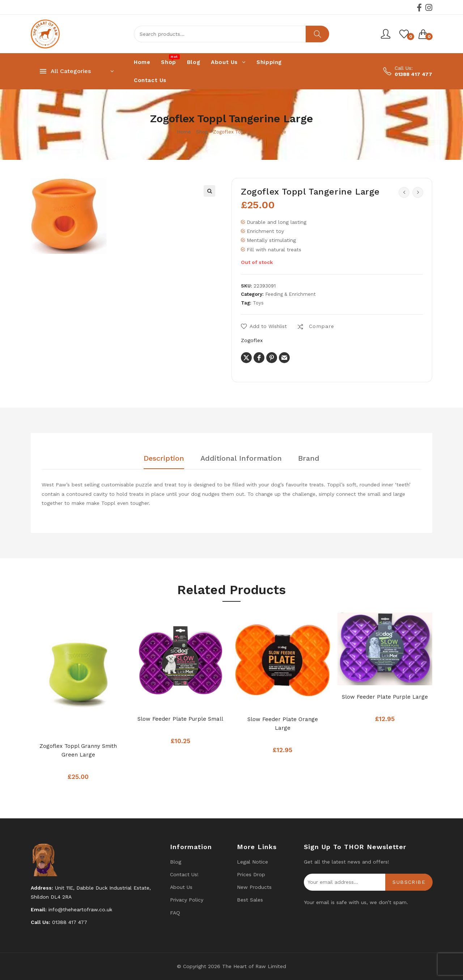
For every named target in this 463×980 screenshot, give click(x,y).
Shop (202, 132)
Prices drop (251, 874)
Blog (176, 862)
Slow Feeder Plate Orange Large (283, 724)
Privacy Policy (187, 900)
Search (317, 34)
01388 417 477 (413, 74)
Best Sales (250, 900)
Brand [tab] (309, 459)
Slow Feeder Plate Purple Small (180, 719)
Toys (258, 303)
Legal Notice (252, 862)
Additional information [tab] (241, 459)
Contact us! (184, 874)
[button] (209, 191)
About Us (181, 887)
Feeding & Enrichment (290, 294)
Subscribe (409, 882)
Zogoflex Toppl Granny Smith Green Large (78, 750)
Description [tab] (164, 459)
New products (254, 887)
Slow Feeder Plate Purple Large (385, 697)
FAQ (175, 913)
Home (184, 132)
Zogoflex (252, 340)
